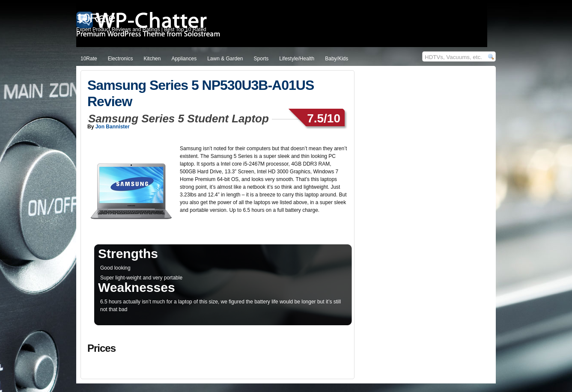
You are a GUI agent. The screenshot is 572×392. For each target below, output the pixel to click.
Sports (261, 59)
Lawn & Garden (225, 59)
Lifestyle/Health (297, 59)
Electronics (121, 59)
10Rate (89, 59)
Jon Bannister (113, 127)
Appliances (184, 59)
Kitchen (152, 59)
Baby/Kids (337, 59)
